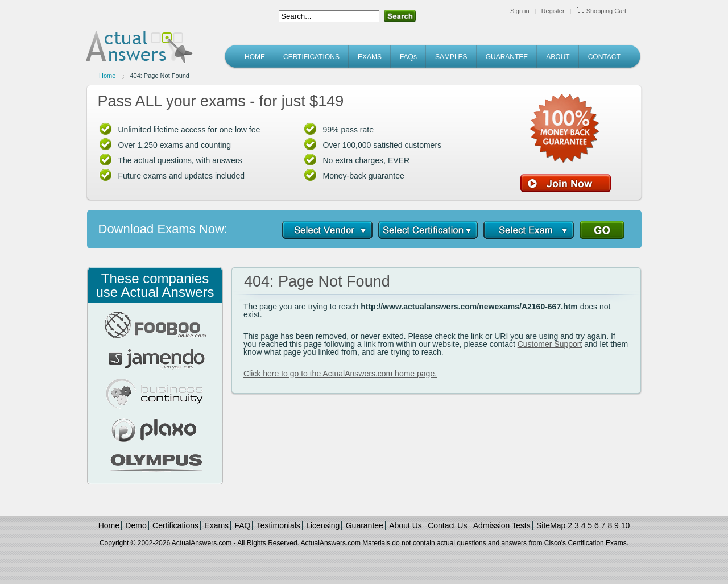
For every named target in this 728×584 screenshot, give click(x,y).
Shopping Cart (601, 11)
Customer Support (550, 344)
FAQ (242, 525)
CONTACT (604, 57)
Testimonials (278, 525)
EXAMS (370, 57)
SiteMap (551, 525)
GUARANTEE (507, 57)
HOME (255, 57)
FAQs (408, 57)
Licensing (323, 525)
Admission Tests (502, 525)
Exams (216, 525)
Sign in (520, 11)
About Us (406, 525)
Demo (136, 525)
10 (626, 525)
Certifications (175, 525)
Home (107, 76)
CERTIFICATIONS (311, 57)
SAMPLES (451, 57)
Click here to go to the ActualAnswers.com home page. (340, 374)
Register (553, 11)
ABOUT (558, 57)
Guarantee (365, 525)
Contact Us (447, 525)
